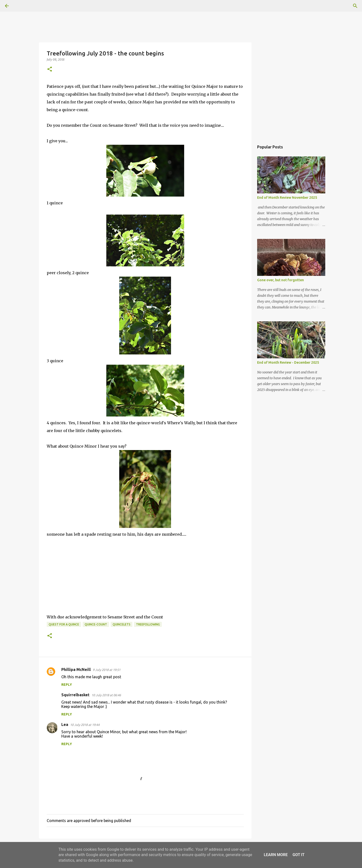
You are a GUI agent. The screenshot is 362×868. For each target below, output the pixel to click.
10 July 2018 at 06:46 (106, 695)
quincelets (122, 624)
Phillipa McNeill (76, 669)
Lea (65, 724)
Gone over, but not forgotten (281, 280)
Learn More (276, 855)
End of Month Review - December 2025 (288, 362)
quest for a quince (64, 624)
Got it (298, 855)
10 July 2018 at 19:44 (85, 725)
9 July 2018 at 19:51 (107, 670)
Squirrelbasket (75, 695)
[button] (50, 69)
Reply (67, 685)
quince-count (96, 624)
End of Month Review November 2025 (287, 198)
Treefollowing (148, 624)
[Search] (20, 6)
